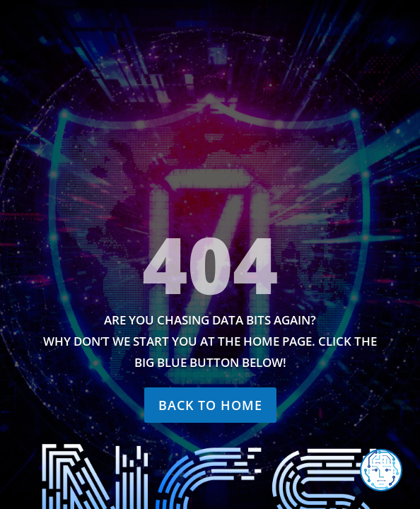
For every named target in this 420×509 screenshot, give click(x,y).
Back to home (210, 405)
